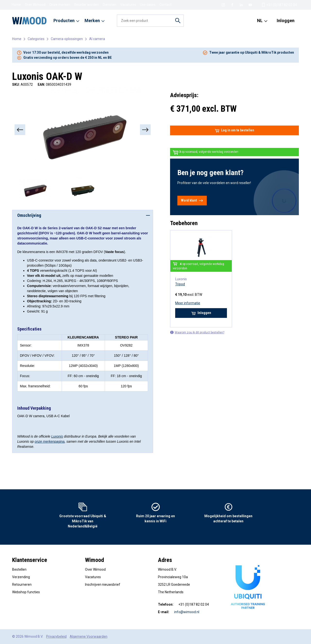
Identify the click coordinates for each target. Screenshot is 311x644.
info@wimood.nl (187, 612)
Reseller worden (86, 5)
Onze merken (60, 5)
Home (16, 5)
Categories (36, 39)
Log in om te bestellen (234, 130)
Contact (165, 5)
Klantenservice (30, 560)
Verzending (21, 577)
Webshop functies (26, 592)
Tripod (180, 284)
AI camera (97, 39)
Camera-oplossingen (67, 39)
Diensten (110, 5)
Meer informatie (188, 303)
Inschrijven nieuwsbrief (103, 585)
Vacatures (128, 5)
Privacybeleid (56, 636)
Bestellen (19, 569)
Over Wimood (35, 5)
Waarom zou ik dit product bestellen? (197, 332)
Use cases (148, 5)
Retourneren (22, 585)
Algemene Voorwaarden (89, 636)
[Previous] (20, 130)
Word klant (192, 201)
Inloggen (286, 21)
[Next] (145, 130)
